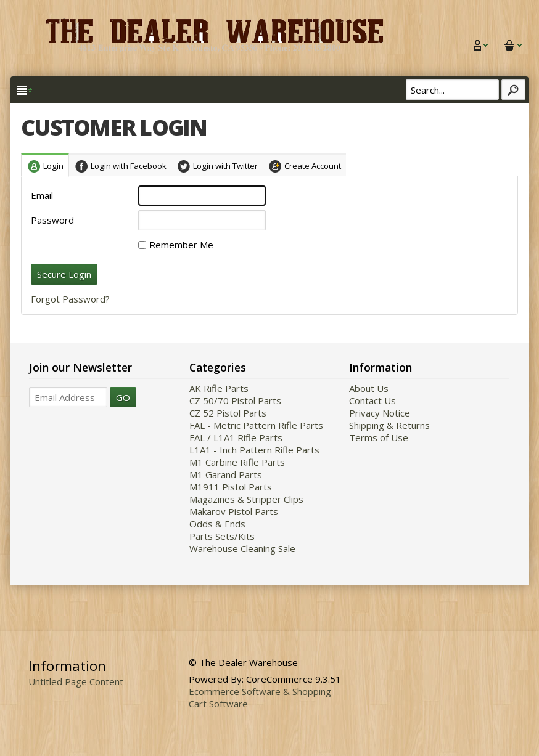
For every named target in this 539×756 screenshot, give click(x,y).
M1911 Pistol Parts (231, 487)
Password (52, 220)
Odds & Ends (217, 524)
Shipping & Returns (389, 425)
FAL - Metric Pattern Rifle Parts (256, 425)
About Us (369, 388)
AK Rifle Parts (219, 388)
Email (42, 195)
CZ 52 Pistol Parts (228, 413)
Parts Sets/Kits (222, 536)
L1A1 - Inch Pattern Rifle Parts (254, 450)
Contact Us (372, 400)
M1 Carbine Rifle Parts (237, 462)
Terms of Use (379, 437)
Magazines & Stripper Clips (246, 499)
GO (123, 397)
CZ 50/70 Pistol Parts (235, 400)
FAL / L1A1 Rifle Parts (236, 437)
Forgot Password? (70, 299)
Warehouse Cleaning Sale (242, 548)
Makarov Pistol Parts (234, 511)
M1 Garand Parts (226, 474)
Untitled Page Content (76, 681)
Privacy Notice (380, 413)
